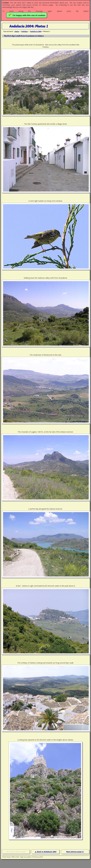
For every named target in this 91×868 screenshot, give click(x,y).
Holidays (25, 31)
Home (17, 31)
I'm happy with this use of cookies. (27, 15)
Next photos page (74, 852)
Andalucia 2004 (36, 31)
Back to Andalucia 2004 (47, 852)
